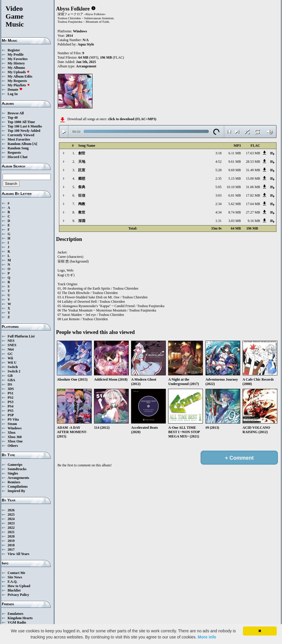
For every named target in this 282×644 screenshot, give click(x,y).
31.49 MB (253, 170)
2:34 (219, 204)
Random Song (18, 148)
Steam (12, 424)
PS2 (11, 398)
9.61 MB (235, 162)
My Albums (16, 68)
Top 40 (13, 118)
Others (13, 446)
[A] (35, 144)
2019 (11, 541)
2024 (11, 519)
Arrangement (86, 66)
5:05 (219, 187)
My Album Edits (20, 76)
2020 (11, 536)
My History (16, 63)
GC (10, 354)
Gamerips (15, 465)
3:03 (219, 195)
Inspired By (16, 491)
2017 (11, 549)
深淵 (82, 221)
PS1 (11, 393)
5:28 (219, 170)
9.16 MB (254, 221)
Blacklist (14, 590)
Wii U (12, 363)
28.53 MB (253, 162)
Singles (13, 473)
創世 (82, 153)
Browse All (16, 113)
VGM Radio (17, 622)
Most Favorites (19, 139)
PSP (11, 415)
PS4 (11, 406)
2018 (11, 545)
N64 (11, 349)
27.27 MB (253, 212)
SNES (12, 345)
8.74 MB (235, 212)
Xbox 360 (15, 437)
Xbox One (15, 441)
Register (14, 50)
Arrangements (18, 478)
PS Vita (13, 419)
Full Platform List (21, 336)
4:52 (219, 162)
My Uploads (19, 72)
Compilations (18, 487)
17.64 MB (253, 204)
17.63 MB (253, 153)
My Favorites (18, 59)
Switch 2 (14, 371)
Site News (15, 577)
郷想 (82, 178)
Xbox (12, 433)
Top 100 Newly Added (24, 131)
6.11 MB (235, 153)
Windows (15, 428)
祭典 (82, 187)
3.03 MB (235, 221)
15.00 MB (253, 178)
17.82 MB (253, 195)
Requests (14, 153)
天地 (82, 162)
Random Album (20, 144)
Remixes (14, 482)
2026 (11, 510)
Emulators (15, 614)
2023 (11, 523)
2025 (11, 514)
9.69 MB (235, 170)
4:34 (219, 212)
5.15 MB (235, 178)
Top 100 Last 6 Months (25, 126)
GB (10, 376)
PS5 (11, 411)
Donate (15, 90)
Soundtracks (17, 469)
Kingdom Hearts (20, 618)
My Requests (17, 81)
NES (11, 341)
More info (207, 637)
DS (10, 384)
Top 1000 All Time (21, 122)
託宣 (82, 170)
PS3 (11, 402)
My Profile (16, 55)
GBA (11, 380)
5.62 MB (235, 204)
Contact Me (16, 573)
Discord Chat (18, 157)
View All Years (18, 554)
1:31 (219, 221)
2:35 (219, 178)
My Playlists (19, 85)
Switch (13, 367)
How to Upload (19, 586)
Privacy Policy (18, 595)
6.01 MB (235, 195)
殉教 (82, 204)
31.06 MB (253, 187)
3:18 (219, 153)
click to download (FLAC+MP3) (132, 119)
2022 (11, 528)
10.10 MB (234, 187)
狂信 (82, 195)
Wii (10, 358)
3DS (11, 389)
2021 (11, 532)
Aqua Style (86, 44)
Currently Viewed (21, 135)
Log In (13, 94)
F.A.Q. (12, 582)
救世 (82, 212)
